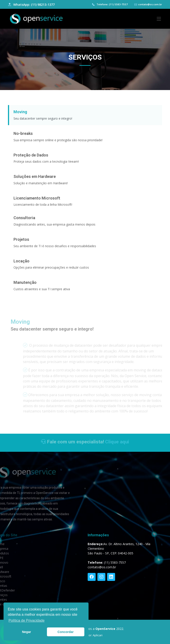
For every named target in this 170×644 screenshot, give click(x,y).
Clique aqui (112, 442)
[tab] (85, 117)
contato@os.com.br (150, 4)
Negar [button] (26, 632)
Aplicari (98, 635)
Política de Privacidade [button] (26, 620)
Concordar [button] (66, 632)
